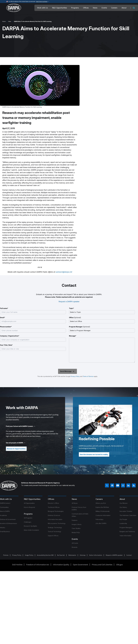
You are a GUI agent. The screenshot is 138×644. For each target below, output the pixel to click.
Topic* (71, 308)
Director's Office (53, 503)
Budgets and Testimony (127, 532)
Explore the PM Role (102, 507)
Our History (123, 507)
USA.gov (119, 565)
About (124, 8)
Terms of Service (88, 376)
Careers (114, 8)
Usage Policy (29, 555)
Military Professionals (103, 511)
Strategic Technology (55, 527)
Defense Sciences (54, 515)
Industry (3, 527)
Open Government (80, 565)
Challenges (28, 522)
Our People (123, 519)
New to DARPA (5, 511)
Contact (129, 555)
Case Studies (76, 528)
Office (75, 318)
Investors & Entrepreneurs (8, 523)
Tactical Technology (54, 532)
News (95, 8)
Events (104, 8)
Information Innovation (55, 519)
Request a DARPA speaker (69, 302)
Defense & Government (8, 519)
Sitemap (83, 555)
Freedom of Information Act (38, 565)
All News (75, 503)
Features (75, 520)
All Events (75, 543)
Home (4, 21)
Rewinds (75, 547)
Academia (3, 515)
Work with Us (42, 8)
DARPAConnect (5, 503)
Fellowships (99, 519)
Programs (75, 8)
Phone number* (6, 327)
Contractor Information (103, 515)
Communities (4, 507)
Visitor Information (125, 536)
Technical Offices (54, 507)
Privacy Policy (75, 376)
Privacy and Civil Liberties (102, 565)
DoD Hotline (17, 565)
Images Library (77, 524)
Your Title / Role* (6, 345)
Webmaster (72, 555)
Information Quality (61, 565)
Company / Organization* (10, 336)
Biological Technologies (56, 511)
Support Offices (53, 536)
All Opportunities (29, 503)
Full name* (4, 308)
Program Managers (126, 527)
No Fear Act (61, 555)
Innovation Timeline (126, 511)
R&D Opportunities (59, 8)
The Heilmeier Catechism (128, 515)
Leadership (123, 523)
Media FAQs (76, 532)
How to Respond (29, 507)
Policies (6, 555)
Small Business (5, 532)
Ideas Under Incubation (31, 530)
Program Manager (80, 327)
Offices (86, 8)
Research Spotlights (30, 526)
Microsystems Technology (57, 523)
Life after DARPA (101, 523)
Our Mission (124, 503)
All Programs (28, 518)
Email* (2, 318)
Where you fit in (101, 503)
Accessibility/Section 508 (45, 555)
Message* (73, 336)
